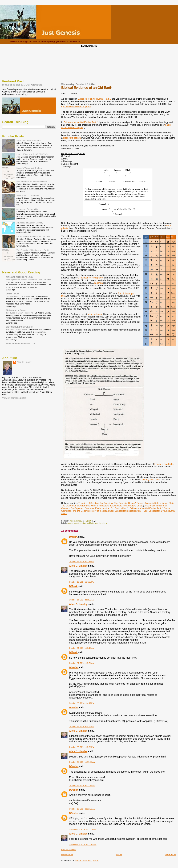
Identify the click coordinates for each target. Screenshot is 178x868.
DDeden (74, 667)
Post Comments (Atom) (87, 861)
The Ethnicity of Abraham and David (33, 250)
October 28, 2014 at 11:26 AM (82, 809)
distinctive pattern (72, 138)
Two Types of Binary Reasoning (20, 313)
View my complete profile (14, 398)
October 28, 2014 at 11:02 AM (82, 762)
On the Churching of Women (18, 296)
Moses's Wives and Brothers (29, 168)
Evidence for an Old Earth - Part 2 (81, 122)
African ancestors (74, 523)
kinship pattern (101, 523)
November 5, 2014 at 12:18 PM (83, 844)
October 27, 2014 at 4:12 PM (82, 703)
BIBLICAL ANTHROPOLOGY (20, 277)
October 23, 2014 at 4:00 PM (82, 582)
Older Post (170, 854)
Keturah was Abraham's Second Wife (33, 236)
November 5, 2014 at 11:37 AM (83, 829)
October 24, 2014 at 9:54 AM (82, 663)
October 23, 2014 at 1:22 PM (82, 561)
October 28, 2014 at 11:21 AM (82, 785)
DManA (73, 537)
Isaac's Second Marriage (28, 195)
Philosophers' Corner (16, 310)
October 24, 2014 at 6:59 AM (82, 600)
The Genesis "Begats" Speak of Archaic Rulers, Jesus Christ (144, 503)
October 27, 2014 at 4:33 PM (82, 726)
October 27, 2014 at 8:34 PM (82, 747)
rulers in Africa (95, 314)
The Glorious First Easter (17, 329)
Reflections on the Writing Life (21, 343)
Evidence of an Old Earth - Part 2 (146, 508)
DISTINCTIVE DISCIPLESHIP (20, 327)
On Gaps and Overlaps (82, 508)
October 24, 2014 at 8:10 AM (82, 648)
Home (119, 854)
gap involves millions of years (76, 107)
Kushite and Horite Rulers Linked (127, 506)
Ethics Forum (12, 294)
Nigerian (99, 283)
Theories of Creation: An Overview (96, 503)
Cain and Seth (88, 523)
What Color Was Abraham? (29, 140)
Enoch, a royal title (164, 464)
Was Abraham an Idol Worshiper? (32, 182)
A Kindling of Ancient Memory (30, 223)
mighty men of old (151, 480)
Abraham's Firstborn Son (28, 209)
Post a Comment (69, 850)
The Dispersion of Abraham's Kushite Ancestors (85, 506)
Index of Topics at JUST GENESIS (22, 85)
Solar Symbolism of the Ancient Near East (24, 280)
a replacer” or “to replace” (91, 278)
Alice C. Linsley (78, 566)
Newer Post (67, 854)
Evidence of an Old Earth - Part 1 (94, 99)
